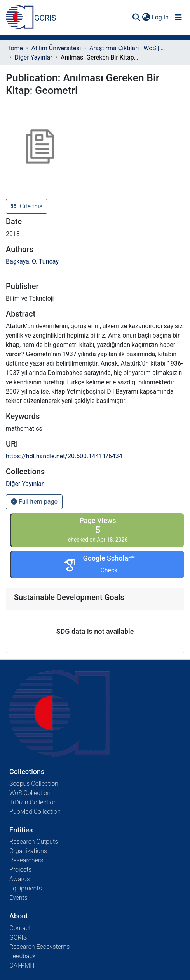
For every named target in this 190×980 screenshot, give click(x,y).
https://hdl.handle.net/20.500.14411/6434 (64, 456)
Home (15, 48)
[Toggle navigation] (178, 18)
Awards (20, 879)
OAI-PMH (22, 965)
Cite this (27, 206)
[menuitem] (146, 18)
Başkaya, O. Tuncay (32, 261)
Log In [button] (160, 17)
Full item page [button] (34, 502)
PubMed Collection (35, 812)
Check (109, 570)
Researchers (26, 860)
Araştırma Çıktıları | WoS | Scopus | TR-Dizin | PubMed (128, 48)
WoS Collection (30, 793)
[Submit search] (136, 18)
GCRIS (18, 937)
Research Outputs (34, 842)
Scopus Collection (34, 784)
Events (18, 898)
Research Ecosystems (39, 947)
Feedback (23, 956)
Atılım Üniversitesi (56, 48)
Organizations (28, 851)
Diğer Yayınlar (33, 57)
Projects (20, 870)
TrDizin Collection (33, 802)
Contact (20, 928)
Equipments (26, 888)
